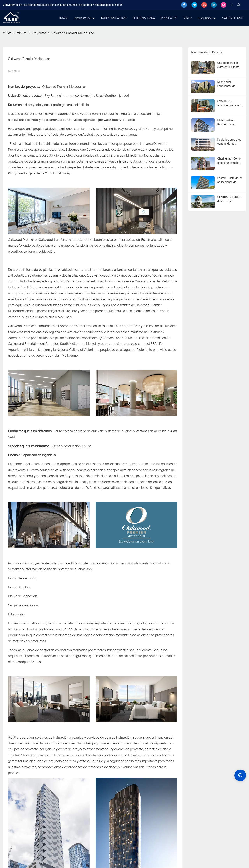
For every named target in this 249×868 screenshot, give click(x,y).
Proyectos (39, 33)
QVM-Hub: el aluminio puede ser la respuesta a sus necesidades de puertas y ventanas (229, 104)
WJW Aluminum (15, 33)
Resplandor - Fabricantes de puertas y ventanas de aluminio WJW (229, 84)
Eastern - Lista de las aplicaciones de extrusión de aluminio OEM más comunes (230, 180)
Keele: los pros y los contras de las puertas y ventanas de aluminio (229, 142)
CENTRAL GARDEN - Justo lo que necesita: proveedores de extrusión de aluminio (230, 199)
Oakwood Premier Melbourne (73, 33)
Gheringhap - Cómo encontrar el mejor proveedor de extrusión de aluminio (229, 161)
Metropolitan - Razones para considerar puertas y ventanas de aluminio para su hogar (230, 123)
